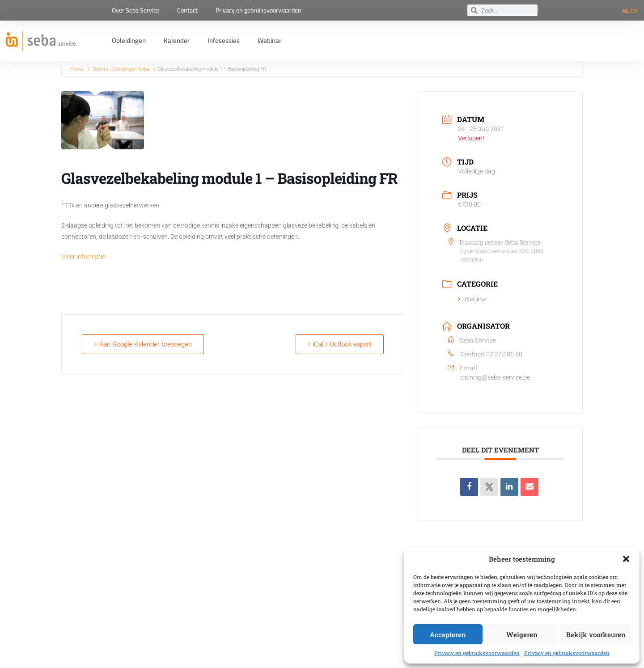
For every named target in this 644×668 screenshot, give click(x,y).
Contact (187, 10)
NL (626, 11)
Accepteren (448, 634)
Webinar (269, 40)
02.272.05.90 (504, 354)
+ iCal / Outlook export (339, 344)
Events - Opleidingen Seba (121, 69)
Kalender (177, 40)
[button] (626, 559)
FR (634, 11)
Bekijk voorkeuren (596, 634)
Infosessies (224, 40)
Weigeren (522, 634)
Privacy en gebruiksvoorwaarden (477, 653)
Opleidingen (129, 40)
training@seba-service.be (495, 377)
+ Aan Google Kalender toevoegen (144, 344)
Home (78, 69)
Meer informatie (83, 257)
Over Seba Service (136, 10)
